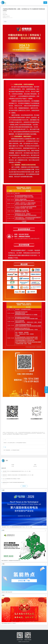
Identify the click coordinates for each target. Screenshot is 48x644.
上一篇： (5, 440)
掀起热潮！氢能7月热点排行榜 (7, 592)
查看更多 (24, 486)
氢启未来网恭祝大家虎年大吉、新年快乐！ (9, 623)
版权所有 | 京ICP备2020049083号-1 (24, 642)
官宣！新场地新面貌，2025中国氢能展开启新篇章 (11, 450)
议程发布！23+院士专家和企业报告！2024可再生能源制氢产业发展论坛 (15, 443)
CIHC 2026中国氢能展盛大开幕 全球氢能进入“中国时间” (11, 479)
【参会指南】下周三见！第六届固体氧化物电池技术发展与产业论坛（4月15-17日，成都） (17, 471)
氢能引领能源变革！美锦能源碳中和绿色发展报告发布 (11, 561)
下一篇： (5, 447)
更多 (46, 490)
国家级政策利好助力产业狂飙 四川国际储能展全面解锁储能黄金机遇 (13, 482)
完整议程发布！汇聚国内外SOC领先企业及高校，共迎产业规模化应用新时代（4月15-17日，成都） (18, 475)
